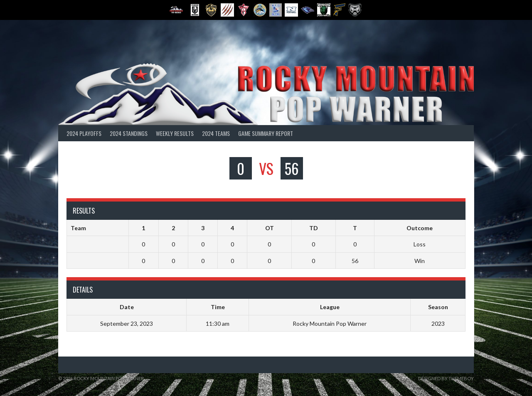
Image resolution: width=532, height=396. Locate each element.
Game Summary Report (266, 133)
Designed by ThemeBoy (446, 378)
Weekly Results (175, 133)
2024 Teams (216, 133)
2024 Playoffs (84, 133)
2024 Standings (129, 133)
